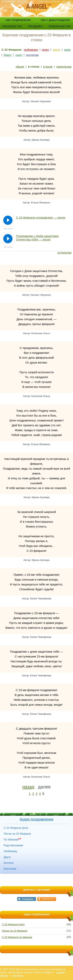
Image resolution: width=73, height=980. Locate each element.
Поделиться (48, 899)
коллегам (32, 55)
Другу (7, 857)
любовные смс (12, 26)
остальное (64, 252)
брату (8, 55)
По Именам (13, 840)
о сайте (60, 972)
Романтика (22, 1)
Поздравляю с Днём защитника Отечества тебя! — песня (37, 238)
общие (20, 67)
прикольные (64, 67)
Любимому (11, 851)
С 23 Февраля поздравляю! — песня (41, 218)
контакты (18, 975)
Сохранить (28, 899)
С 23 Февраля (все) (16, 828)
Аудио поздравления (36, 819)
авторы (4, 975)
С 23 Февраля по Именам (17, 937)
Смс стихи (67, 1)
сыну (19, 55)
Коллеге (9, 863)
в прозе (48, 67)
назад (28, 787)
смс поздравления (18, 20)
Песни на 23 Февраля (17, 834)
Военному (10, 869)
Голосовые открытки (49, 1)
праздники (35, 26)
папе (67, 50)
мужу (46, 50)
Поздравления (8, 1)
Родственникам (13, 845)
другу (57, 50)
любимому (31, 50)
